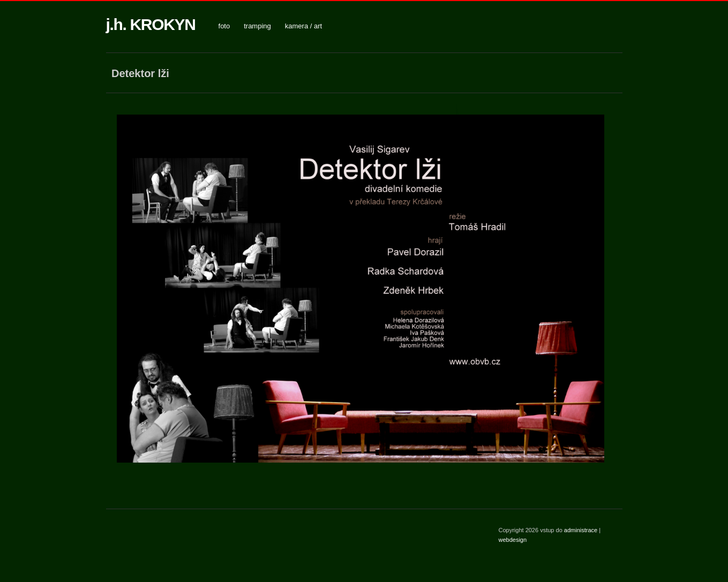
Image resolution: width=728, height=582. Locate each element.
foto (224, 26)
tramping (257, 26)
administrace (581, 530)
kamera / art (303, 26)
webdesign (513, 540)
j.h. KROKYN (151, 24)
